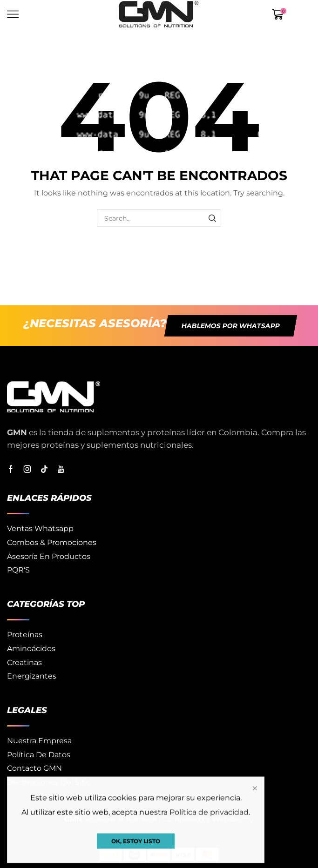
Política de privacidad (209, 858)
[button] (230, 326)
